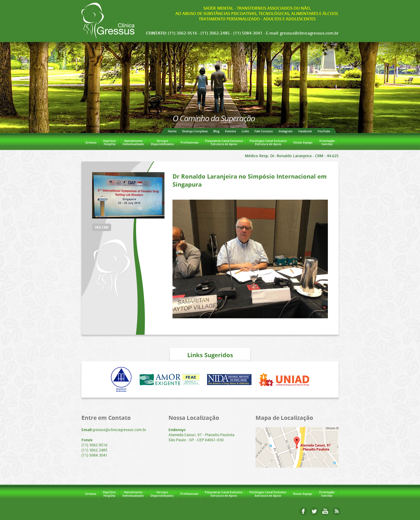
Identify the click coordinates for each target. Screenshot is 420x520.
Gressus (91, 142)
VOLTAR (102, 227)
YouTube (324, 131)
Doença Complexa (195, 131)
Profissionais (190, 142)
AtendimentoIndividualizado (133, 142)
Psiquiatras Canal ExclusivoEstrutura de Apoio (224, 142)
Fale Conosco (264, 131)
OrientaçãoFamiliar (327, 142)
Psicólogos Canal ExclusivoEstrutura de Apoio (268, 142)
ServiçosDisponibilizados (162, 142)
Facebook (305, 131)
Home (172, 131)
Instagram (286, 131)
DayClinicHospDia (110, 142)
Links (245, 131)
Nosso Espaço (303, 142)
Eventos (230, 131)
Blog (216, 131)
